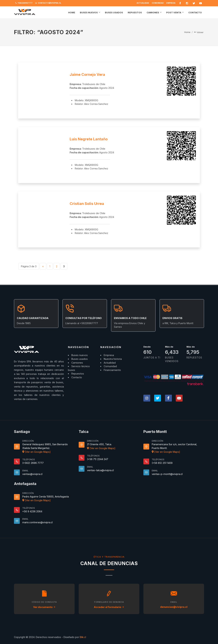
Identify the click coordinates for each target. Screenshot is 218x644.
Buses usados (80, 359)
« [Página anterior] (43, 266)
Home (187, 32)
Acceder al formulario (109, 607)
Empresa (171, 3)
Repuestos (78, 374)
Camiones (77, 363)
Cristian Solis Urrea (87, 204)
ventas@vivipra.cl (32, 474)
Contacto (77, 377)
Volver (199, 32)
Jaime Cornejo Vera (87, 74)
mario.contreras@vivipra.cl (37, 522)
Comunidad (158, 3)
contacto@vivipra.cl (48, 3)
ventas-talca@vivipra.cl (100, 470)
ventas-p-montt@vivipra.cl (167, 474)
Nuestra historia (113, 359)
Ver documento (44, 607)
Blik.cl (83, 637)
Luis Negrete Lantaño (89, 139)
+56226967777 (24, 3)
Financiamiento (112, 370)
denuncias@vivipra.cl (174, 607)
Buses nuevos (80, 355)
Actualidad (143, 3)
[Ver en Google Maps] (36, 452)
